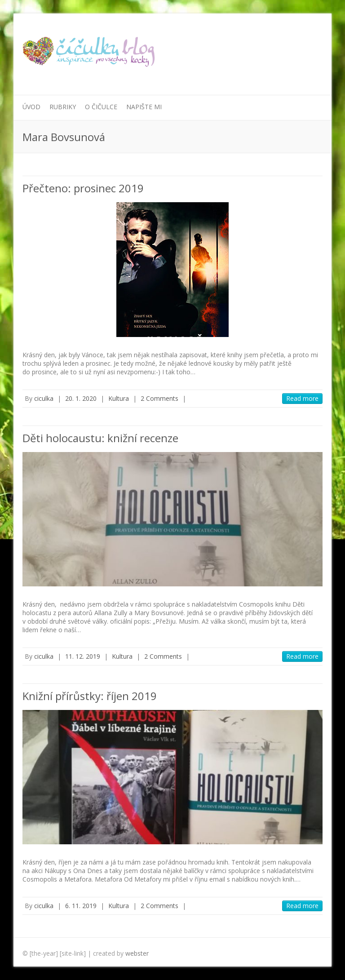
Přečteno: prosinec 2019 (83, 188)
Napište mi (144, 107)
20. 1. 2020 (81, 398)
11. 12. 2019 (83, 656)
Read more (302, 398)
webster (137, 953)
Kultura (119, 398)
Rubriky (63, 107)
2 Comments (159, 398)
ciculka (44, 398)
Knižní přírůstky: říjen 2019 (90, 696)
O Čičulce (101, 107)
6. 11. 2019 (81, 906)
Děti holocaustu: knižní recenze (100, 438)
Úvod (31, 107)
